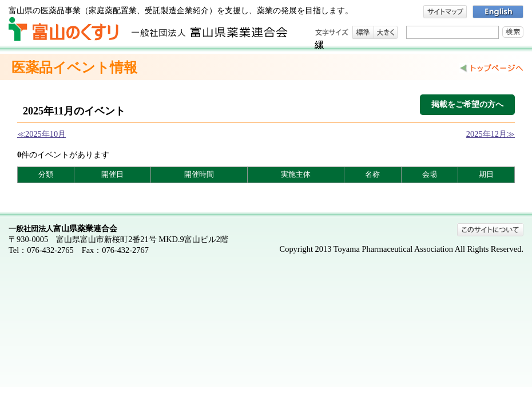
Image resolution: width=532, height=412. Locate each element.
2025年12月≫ (491, 134)
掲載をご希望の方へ (467, 104)
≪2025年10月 (41, 134)
